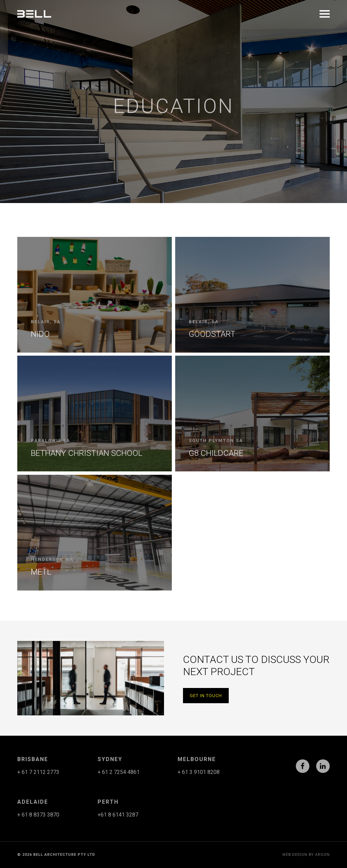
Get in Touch (206, 696)
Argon (322, 855)
